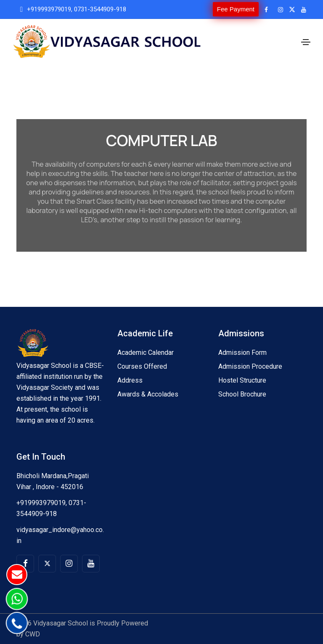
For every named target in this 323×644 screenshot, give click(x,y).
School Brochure (242, 394)
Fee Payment (236, 9)
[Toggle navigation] (306, 42)
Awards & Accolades (148, 394)
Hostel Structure (242, 380)
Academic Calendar (146, 353)
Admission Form (242, 353)
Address (130, 380)
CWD (33, 634)
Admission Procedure (250, 366)
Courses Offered (142, 366)
